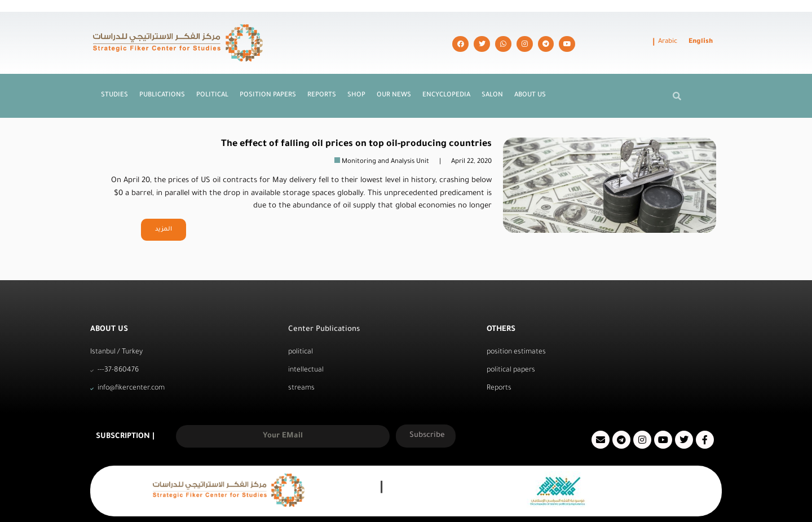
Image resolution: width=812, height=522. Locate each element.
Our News (394, 73)
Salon (492, 73)
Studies (114, 73)
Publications (162, 73)
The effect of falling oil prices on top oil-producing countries (356, 122)
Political (212, 73)
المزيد (164, 207)
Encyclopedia (446, 73)
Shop (356, 73)
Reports (322, 73)
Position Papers (268, 73)
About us (530, 73)
